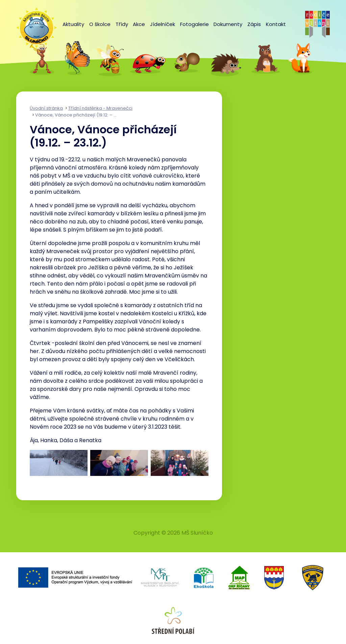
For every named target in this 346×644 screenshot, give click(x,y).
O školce (100, 24)
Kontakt (276, 24)
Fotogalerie (194, 24)
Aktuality (73, 24)
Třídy (122, 24)
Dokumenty (228, 24)
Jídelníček (163, 24)
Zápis (254, 24)
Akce (139, 24)
